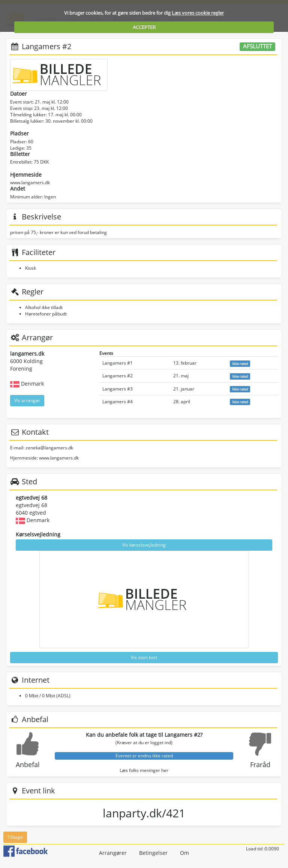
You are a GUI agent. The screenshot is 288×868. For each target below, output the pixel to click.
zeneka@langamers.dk (49, 448)
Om (184, 853)
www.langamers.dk (30, 182)
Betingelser (153, 853)
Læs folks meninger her (144, 770)
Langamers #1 (118, 363)
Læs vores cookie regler (198, 13)
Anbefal (28, 764)
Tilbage (15, 837)
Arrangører (113, 853)
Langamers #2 (118, 376)
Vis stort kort (144, 657)
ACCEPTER (144, 27)
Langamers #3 (118, 389)
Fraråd (260, 764)
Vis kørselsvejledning (144, 545)
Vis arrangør (27, 400)
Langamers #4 (118, 402)
